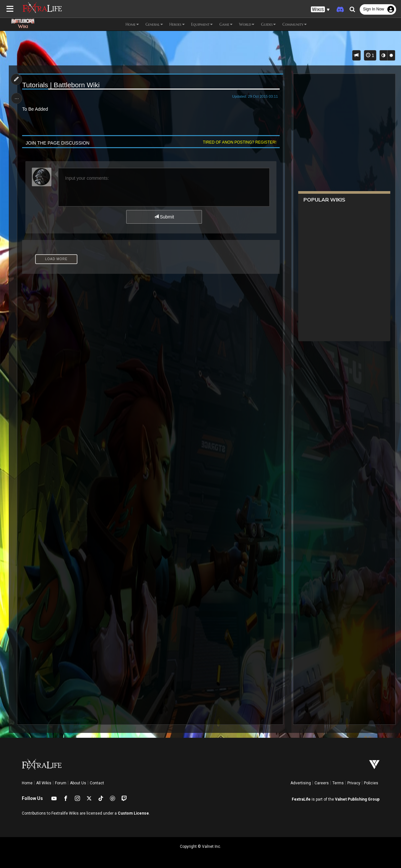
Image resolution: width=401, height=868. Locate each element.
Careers (322, 783)
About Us (78, 783)
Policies (371, 783)
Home (27, 783)
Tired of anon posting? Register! (239, 142)
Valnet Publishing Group (357, 799)
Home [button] (132, 24)
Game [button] (226, 24)
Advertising (301, 783)
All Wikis (44, 783)
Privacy (354, 783)
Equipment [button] (202, 24)
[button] (320, 10)
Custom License (133, 813)
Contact (97, 783)
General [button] (154, 24)
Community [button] (294, 24)
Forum (61, 783)
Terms (338, 783)
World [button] (247, 24)
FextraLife (301, 799)
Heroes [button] (177, 24)
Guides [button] (268, 24)
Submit (164, 217)
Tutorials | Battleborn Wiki (61, 85)
